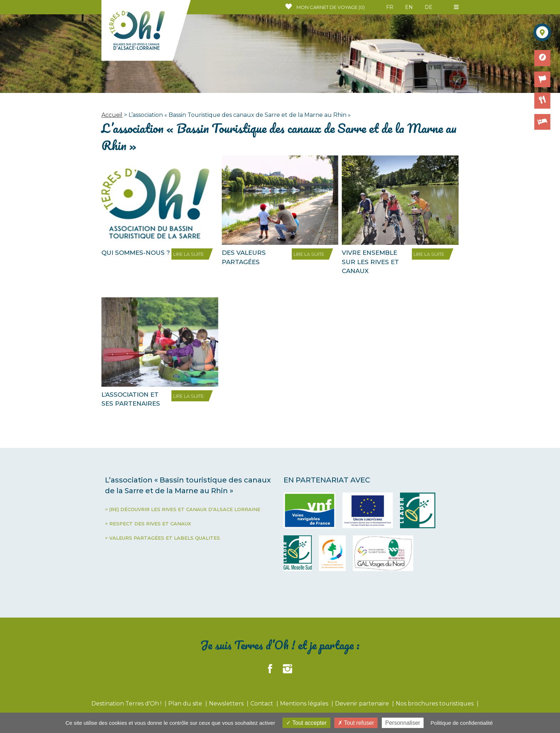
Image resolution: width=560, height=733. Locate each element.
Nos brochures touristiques (435, 704)
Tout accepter (306, 723)
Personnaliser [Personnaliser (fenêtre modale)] (403, 723)
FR (390, 7)
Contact (262, 704)
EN (409, 7)
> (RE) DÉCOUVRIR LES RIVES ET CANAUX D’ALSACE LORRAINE (183, 509)
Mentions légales (305, 704)
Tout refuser (356, 723)
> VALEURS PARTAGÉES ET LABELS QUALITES (162, 538)
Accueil (112, 115)
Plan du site (186, 704)
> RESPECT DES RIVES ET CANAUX (148, 524)
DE (429, 7)
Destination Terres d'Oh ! (127, 704)
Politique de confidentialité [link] (462, 723)
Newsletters (227, 704)
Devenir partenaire (363, 704)
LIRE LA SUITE (189, 254)
